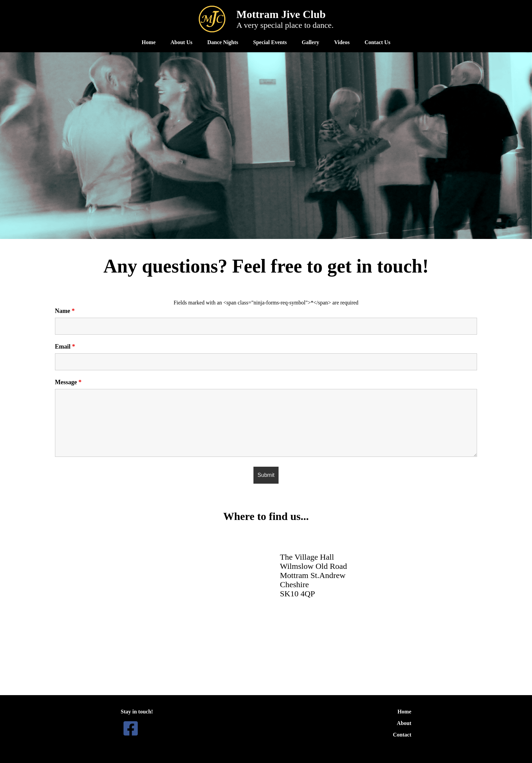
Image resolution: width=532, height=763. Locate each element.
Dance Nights (223, 42)
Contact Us (377, 42)
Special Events (270, 42)
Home (149, 42)
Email (65, 347)
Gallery (310, 42)
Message (68, 382)
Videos (342, 42)
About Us (181, 42)
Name (65, 311)
